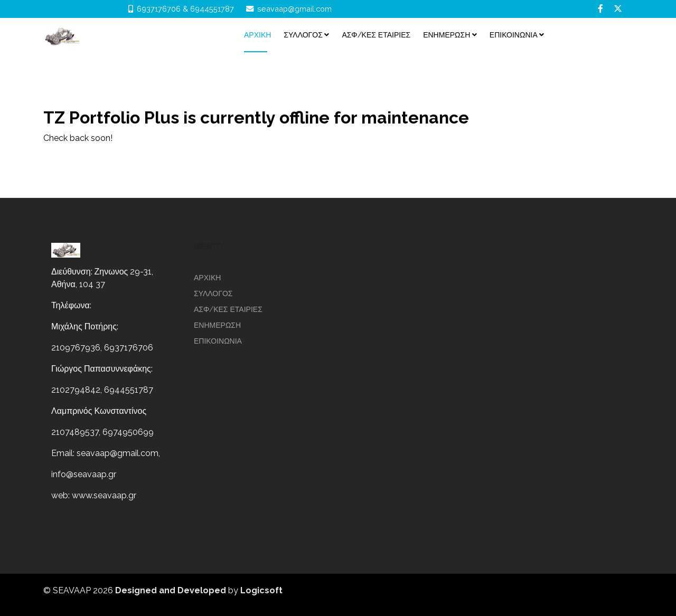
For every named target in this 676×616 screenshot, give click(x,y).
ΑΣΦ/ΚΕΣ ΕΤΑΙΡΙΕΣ (376, 35)
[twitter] (618, 9)
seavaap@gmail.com (294, 9)
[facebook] (600, 9)
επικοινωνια (514, 35)
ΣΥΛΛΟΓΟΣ (303, 35)
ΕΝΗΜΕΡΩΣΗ (447, 35)
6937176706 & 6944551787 (185, 9)
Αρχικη (257, 35)
